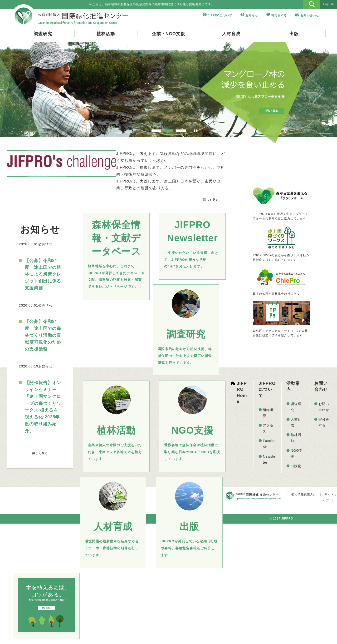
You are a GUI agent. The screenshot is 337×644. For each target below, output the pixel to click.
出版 (294, 34)
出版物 (296, 466)
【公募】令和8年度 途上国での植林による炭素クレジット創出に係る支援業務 (43, 274)
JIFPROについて (220, 15)
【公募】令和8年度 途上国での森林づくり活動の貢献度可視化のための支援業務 (43, 335)
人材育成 (231, 34)
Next (319, 91)
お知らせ (252, 15)
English (329, 4)
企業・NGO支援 (169, 34)
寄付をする (279, 15)
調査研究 (43, 34)
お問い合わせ (310, 15)
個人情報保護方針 (304, 495)
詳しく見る (211, 200)
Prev (18, 91)
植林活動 (106, 34)
